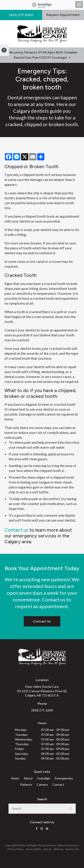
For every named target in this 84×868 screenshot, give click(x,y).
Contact (58, 784)
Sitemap (59, 849)
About (28, 778)
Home (15, 778)
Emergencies (64, 778)
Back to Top (72, 849)
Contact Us (42, 621)
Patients (26, 784)
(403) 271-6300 (42, 710)
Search (47, 849)
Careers (42, 784)
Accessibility (33, 849)
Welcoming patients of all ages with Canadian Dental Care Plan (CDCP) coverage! (42, 55)
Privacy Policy (16, 849)
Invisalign (44, 778)
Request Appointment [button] (63, 15)
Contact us (16, 530)
